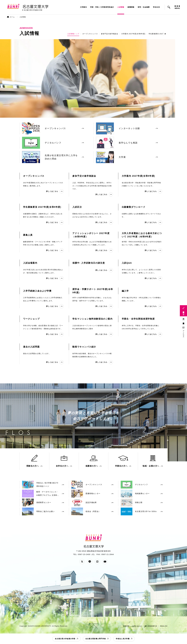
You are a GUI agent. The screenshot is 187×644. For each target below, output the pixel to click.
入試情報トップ (73, 34)
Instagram (97, 562)
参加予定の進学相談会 (110, 34)
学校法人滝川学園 (123, 639)
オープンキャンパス (90, 34)
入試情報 (121, 7)
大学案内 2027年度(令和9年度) (133, 34)
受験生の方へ (183, 312)
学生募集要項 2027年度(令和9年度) (162, 34)
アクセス (183, 333)
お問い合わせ (137, 626)
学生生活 (156, 7)
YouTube (105, 562)
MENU (177, 7)
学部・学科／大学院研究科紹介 (102, 7)
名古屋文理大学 (35, 6)
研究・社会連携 (144, 7)
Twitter (82, 562)
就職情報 (131, 7)
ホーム (12, 17)
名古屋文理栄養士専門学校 (96, 639)
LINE (90, 562)
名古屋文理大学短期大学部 (65, 639)
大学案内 (83, 7)
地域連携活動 (183, 321)
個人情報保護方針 (151, 626)
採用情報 (126, 626)
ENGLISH (164, 626)
